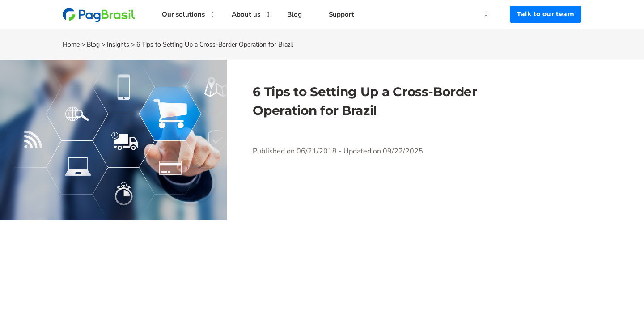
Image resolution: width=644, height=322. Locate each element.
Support (341, 14)
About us (246, 14)
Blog (294, 14)
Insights (118, 44)
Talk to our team (546, 14)
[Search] (497, 13)
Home (71, 44)
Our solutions (183, 14)
